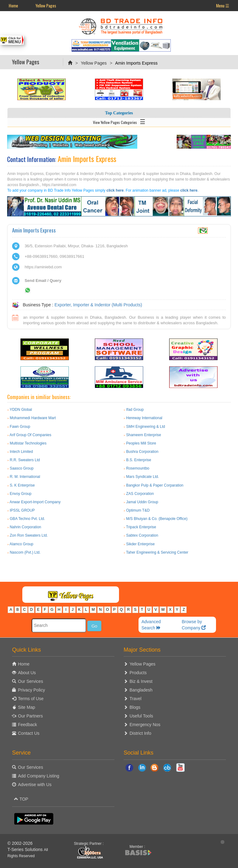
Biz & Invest (141, 681)
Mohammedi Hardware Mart (33, 418)
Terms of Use (31, 699)
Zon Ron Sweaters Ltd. (29, 535)
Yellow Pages (46, 5)
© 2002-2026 (20, 843)
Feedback (27, 725)
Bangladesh (141, 690)
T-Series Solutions (26, 849)
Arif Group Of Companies (31, 435)
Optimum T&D (138, 510)
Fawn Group (20, 427)
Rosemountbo (138, 468)
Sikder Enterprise (140, 544)
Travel (135, 699)
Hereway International (144, 418)
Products (138, 673)
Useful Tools (141, 716)
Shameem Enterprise (144, 435)
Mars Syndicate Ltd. (143, 477)
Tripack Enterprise (141, 527)
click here (115, 190)
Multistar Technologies (28, 443)
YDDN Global (21, 410)
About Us (27, 673)
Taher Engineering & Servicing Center (157, 552)
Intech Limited (21, 452)
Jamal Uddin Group (142, 502)
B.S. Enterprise (139, 460)
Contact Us (29, 733)
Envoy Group (20, 494)
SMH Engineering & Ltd (145, 427)
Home (13, 5)
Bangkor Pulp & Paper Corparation (155, 485)
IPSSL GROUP (22, 510)
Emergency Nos (145, 725)
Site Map (26, 707)
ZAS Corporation (140, 494)
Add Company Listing (39, 776)
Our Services (31, 681)
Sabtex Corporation (142, 535)
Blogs (135, 707)
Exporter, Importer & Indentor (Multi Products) (98, 305)
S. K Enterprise (22, 485)
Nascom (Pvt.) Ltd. (25, 552)
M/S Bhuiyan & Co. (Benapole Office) (157, 519)
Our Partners (30, 716)
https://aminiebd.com (43, 267)
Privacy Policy (31, 690)
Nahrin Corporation (25, 527)
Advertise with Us (35, 785)
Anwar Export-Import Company (35, 502)
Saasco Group (22, 468)
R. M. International (25, 477)
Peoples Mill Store (141, 443)
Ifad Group (135, 410)
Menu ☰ (223, 5)
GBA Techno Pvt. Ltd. (27, 519)
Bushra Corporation (142, 452)
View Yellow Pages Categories (119, 121)
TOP (21, 799)
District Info (140, 733)
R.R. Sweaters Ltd (25, 460)
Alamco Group (22, 544)
